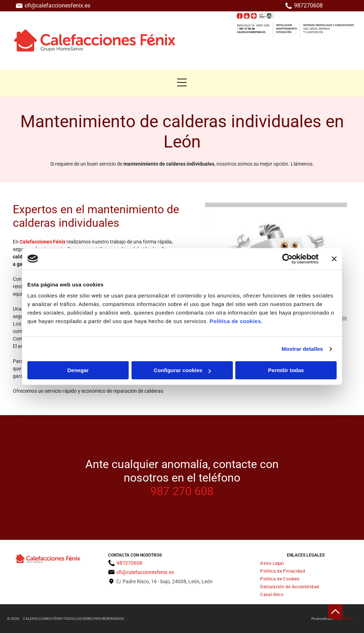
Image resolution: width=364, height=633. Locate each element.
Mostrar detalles (302, 349)
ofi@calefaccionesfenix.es (57, 6)
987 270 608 (182, 491)
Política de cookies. (236, 321)
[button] (182, 82)
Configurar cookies (182, 370)
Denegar (78, 370)
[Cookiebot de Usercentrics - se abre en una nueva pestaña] (287, 259)
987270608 (308, 6)
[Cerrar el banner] (334, 259)
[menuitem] (306, 563)
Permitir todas (286, 370)
